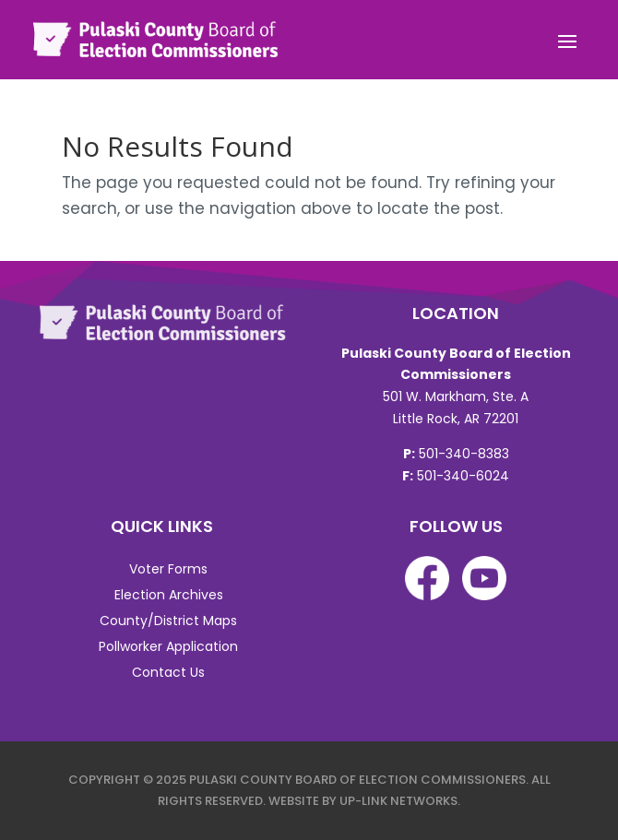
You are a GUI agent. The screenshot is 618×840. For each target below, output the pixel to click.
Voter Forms (168, 569)
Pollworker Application (168, 646)
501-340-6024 (463, 476)
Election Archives (169, 595)
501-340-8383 (464, 454)
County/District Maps (168, 621)
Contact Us (168, 672)
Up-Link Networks (398, 801)
